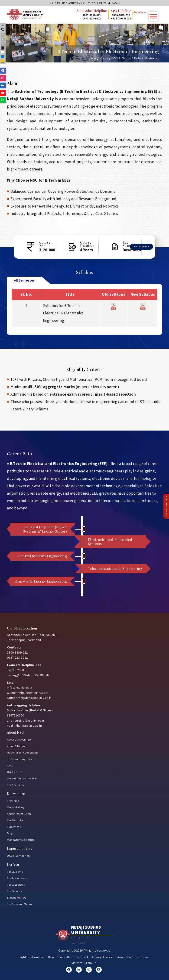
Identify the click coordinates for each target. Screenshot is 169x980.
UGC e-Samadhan (18, 855)
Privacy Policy (16, 784)
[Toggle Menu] (153, 16)
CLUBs (87, 3)
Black (3, 48)
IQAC (10, 765)
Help (51, 956)
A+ (3, 35)
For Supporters (16, 884)
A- (3, 44)
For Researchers (17, 877)
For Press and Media (19, 903)
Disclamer (143, 956)
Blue (3, 57)
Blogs (10, 833)
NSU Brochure (58, 3)
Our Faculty (14, 771)
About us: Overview (19, 739)
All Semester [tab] (24, 279)
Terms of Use (65, 956)
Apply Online (141, 246)
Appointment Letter (19, 813)
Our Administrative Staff (22, 778)
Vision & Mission (17, 745)
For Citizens (14, 890)
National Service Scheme (23, 752)
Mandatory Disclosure (21, 839)
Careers (102, 3)
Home (93, 58)
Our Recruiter (15, 820)
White (3, 53)
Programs (13, 800)
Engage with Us (16, 897)
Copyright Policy (102, 956)
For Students (15, 871)
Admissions (75, 3)
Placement (14, 826)
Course (104, 58)
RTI (94, 3)
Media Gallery (16, 807)
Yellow (3, 61)
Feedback (82, 956)
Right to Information (32, 956)
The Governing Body (19, 758)
